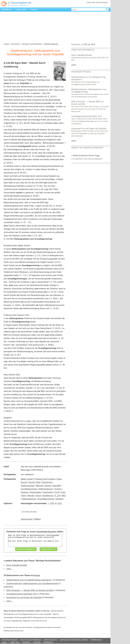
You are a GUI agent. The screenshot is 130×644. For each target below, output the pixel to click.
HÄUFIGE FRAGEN (10, 640)
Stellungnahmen (46, 489)
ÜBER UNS (15, 642)
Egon (63, 492)
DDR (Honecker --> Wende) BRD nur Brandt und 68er (30, 590)
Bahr (39, 482)
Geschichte (15, 44)
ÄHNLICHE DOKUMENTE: (83, 50)
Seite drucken (27, 519)
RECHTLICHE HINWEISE (31, 640)
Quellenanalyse (28, 486)
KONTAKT (26, 642)
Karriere (34, 10)
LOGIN (89, 3)
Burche (32, 482)
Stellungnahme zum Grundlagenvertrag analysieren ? (30, 580)
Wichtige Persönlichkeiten (32, 44)
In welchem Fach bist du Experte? (88, 159)
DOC (59, 503)
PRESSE (37, 642)
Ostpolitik (56, 486)
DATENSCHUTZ (51, 640)
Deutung (25, 492)
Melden (38, 519)
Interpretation (36, 492)
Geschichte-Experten (46, 532)
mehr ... (10, 569)
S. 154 (57, 496)
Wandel (31, 496)
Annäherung (48, 496)
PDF (51, 503)
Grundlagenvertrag (29, 489)
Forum (37, 575)
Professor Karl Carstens (45, 479)
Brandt (48, 486)
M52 (64, 496)
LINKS (4, 642)
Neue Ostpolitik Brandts (17, 565)
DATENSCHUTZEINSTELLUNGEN (74, 640)
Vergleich (60, 499)
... (75, 65)
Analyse (58, 489)
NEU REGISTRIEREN (100, 3)
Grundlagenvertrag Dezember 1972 (22, 594)
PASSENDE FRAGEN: (81, 72)
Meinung (40, 486)
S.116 (57, 492)
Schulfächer (7, 10)
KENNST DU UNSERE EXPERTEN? (87, 148)
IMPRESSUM (96, 640)
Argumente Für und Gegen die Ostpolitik (24, 597)
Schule (6, 44)
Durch (38, 496)
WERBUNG (48, 642)
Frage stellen (21, 10)
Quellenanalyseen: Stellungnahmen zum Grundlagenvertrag (32, 583)
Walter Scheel (27, 479)
